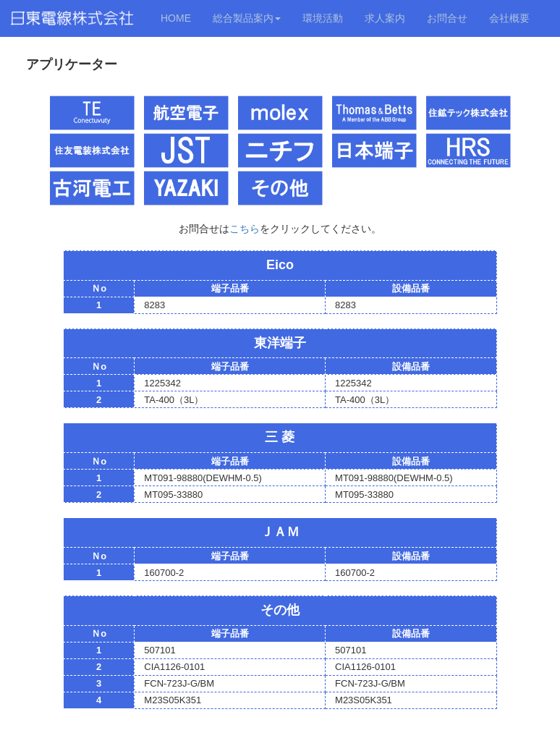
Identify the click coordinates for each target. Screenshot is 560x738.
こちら (245, 229)
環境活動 (323, 18)
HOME (176, 18)
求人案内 (385, 18)
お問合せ (447, 18)
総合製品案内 (247, 18)
